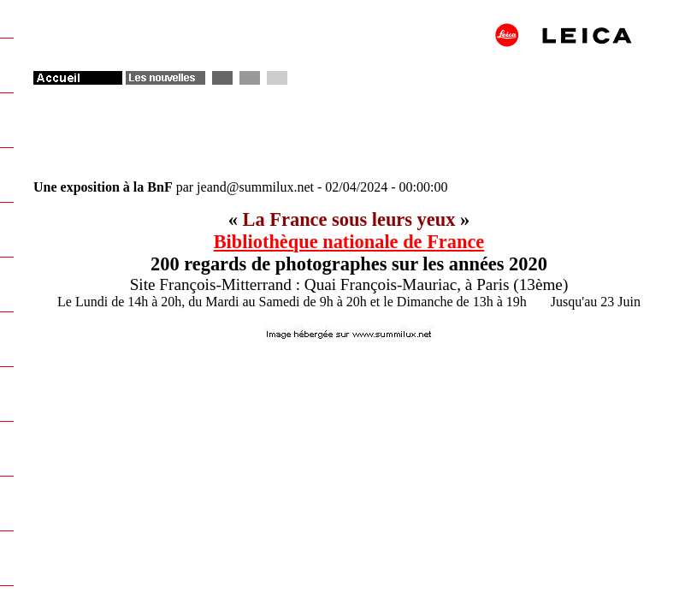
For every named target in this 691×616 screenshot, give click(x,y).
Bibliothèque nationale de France (349, 242)
